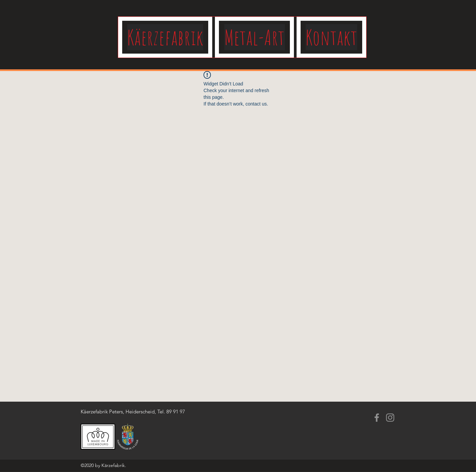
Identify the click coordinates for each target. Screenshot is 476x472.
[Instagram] (390, 418)
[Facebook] (377, 418)
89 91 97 (176, 412)
